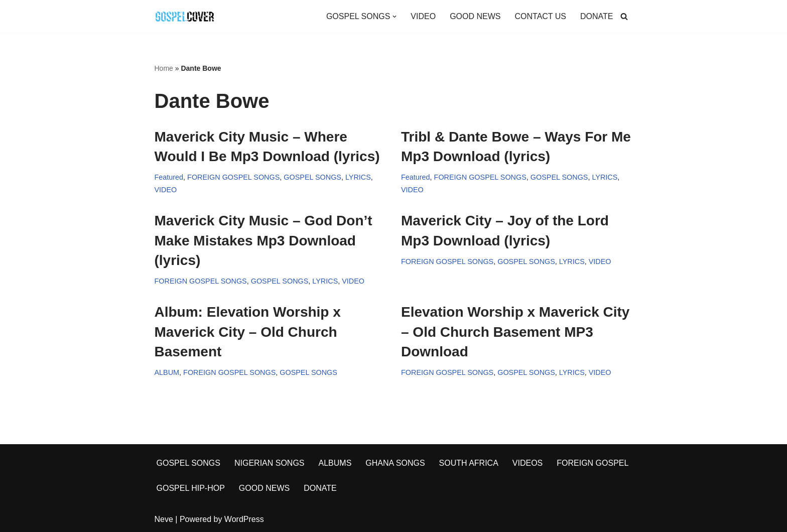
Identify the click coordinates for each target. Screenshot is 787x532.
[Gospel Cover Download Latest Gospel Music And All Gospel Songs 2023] (185, 16)
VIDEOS (528, 463)
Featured (169, 177)
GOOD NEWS (475, 16)
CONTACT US (540, 16)
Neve (164, 519)
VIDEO (423, 16)
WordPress (244, 519)
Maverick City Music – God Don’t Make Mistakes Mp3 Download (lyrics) (264, 240)
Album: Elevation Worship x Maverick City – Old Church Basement (248, 331)
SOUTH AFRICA (469, 463)
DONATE (597, 16)
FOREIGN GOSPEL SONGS (233, 177)
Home (164, 68)
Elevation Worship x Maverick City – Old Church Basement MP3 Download (515, 331)
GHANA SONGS (395, 463)
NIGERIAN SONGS (270, 463)
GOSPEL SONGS (312, 177)
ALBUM (167, 372)
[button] (395, 17)
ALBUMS (335, 463)
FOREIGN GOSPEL (593, 463)
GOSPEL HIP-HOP (191, 488)
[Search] (624, 16)
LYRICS (358, 177)
